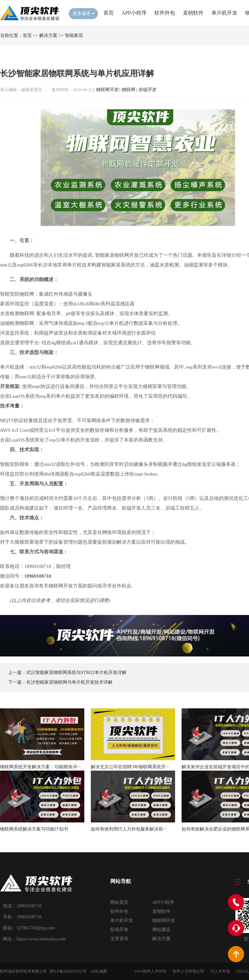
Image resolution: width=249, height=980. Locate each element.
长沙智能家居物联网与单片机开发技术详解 (69, 682)
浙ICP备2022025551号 (68, 971)
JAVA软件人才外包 (150, 971)
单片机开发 (224, 13)
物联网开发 (107, 90)
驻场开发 (119, 930)
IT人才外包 (220, 971)
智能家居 (74, 35)
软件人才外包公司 (188, 971)
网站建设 (161, 930)
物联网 (128, 90)
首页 (109, 13)
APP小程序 (134, 13)
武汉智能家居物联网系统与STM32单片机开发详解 (76, 673)
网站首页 (119, 902)
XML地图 (99, 971)
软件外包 (165, 13)
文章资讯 (119, 939)
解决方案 (48, 35)
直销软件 (193, 13)
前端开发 (147, 90)
